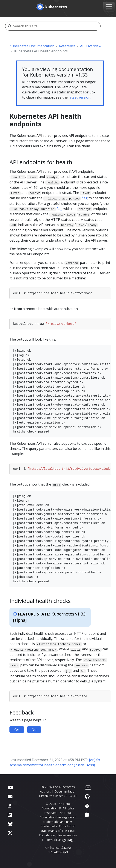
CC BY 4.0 (71, 796)
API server (45, 136)
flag (85, 198)
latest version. (80, 97)
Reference (67, 46)
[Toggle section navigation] (106, 26)
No (34, 729)
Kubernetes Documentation (32, 46)
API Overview (91, 46)
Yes (17, 729)
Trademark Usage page (58, 840)
